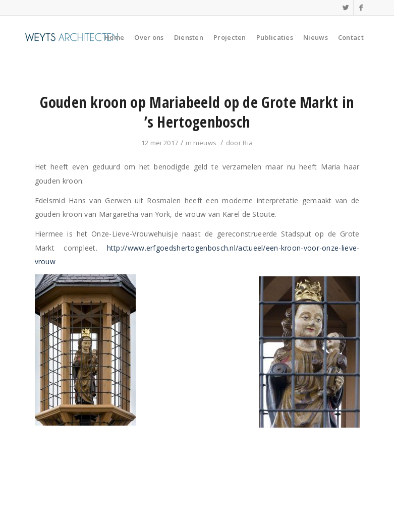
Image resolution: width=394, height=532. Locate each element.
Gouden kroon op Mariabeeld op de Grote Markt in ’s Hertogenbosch (197, 112)
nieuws (205, 143)
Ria (248, 143)
